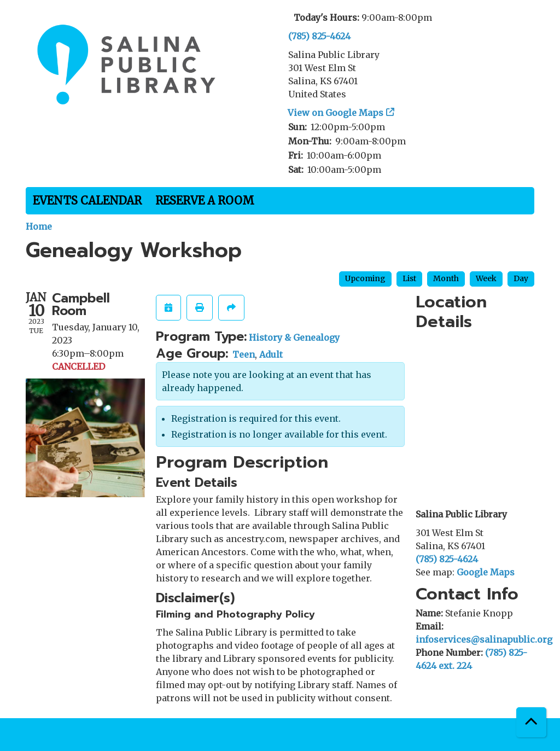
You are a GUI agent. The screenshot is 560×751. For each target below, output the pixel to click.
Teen (244, 354)
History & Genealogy (294, 337)
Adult (271, 354)
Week (486, 278)
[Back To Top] (531, 722)
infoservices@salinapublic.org (484, 639)
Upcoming (365, 278)
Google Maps (486, 572)
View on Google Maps (336, 113)
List (409, 278)
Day (521, 278)
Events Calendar (87, 200)
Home (39, 226)
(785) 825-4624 (319, 36)
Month (446, 278)
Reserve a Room (205, 200)
